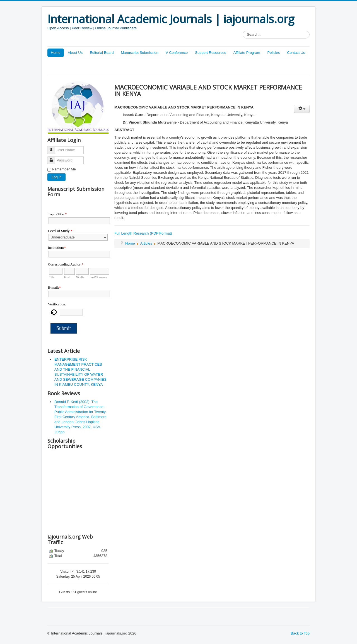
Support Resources (210, 53)
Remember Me (64, 169)
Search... (243, 31)
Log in (56, 177)
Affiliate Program (247, 53)
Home (56, 53)
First (67, 277)
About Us (75, 53)
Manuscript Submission (139, 53)
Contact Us (296, 53)
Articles (146, 243)
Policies (273, 53)
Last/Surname (98, 277)
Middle (80, 277)
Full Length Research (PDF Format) (143, 233)
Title (52, 277)
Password (53, 158)
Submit (64, 328)
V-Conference (177, 53)
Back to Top (300, 633)
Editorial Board (102, 53)
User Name (53, 148)
